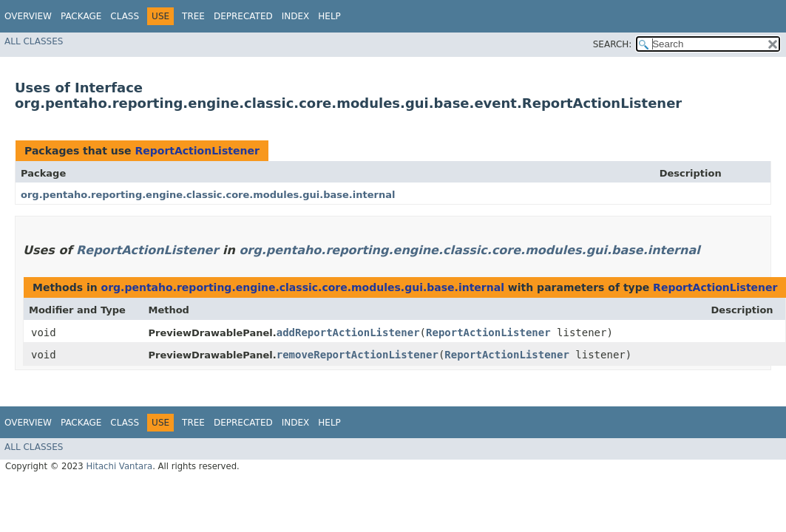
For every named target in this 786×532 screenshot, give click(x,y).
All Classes (34, 41)
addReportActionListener (348, 332)
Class (125, 16)
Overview (28, 16)
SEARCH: (613, 44)
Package (81, 16)
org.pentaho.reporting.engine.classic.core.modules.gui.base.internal (208, 195)
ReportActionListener (197, 151)
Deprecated (243, 16)
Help (329, 16)
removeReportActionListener (358, 355)
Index (296, 16)
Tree (193, 16)
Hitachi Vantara (119, 466)
